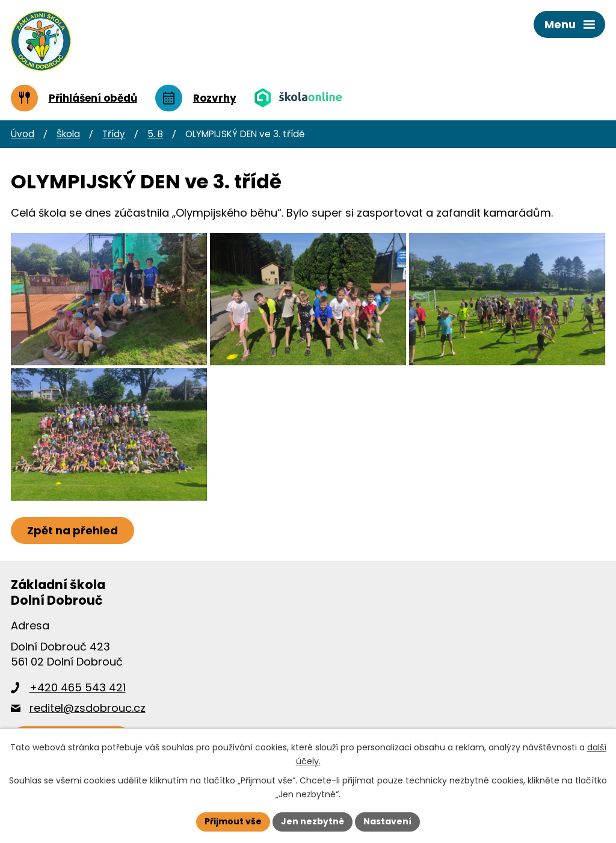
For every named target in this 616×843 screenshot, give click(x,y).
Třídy (114, 134)
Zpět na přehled (72, 530)
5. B (155, 134)
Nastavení (387, 821)
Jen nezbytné (313, 821)
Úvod (23, 134)
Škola (68, 134)
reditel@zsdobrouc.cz (88, 708)
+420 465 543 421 (78, 687)
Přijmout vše (233, 821)
